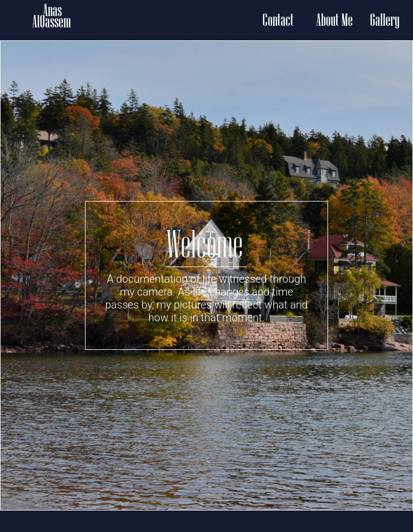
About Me (334, 20)
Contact (278, 20)
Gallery (385, 20)
